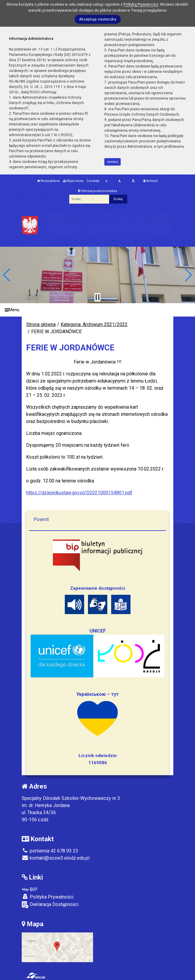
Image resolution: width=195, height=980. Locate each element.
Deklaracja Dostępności (50, 905)
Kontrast (150, 181)
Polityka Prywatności (48, 897)
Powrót (41, 519)
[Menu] (97, 310)
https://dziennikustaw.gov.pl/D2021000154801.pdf (79, 493)
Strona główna (48, 181)
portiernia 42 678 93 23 (50, 851)
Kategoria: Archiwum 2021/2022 (94, 324)
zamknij (112, 162)
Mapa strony (73, 181)
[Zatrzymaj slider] (97, 297)
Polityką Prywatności (141, 4)
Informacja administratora (98, 191)
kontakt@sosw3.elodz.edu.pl (56, 858)
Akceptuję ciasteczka (98, 19)
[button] (7, 275)
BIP (30, 889)
